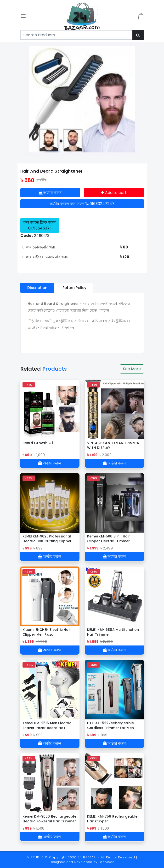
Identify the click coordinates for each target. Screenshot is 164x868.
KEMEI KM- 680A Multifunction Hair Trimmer (113, 632)
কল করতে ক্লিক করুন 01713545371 (40, 225)
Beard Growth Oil (38, 443)
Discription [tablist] (37, 288)
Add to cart (114, 193)
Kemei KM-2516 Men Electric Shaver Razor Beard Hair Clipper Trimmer (47, 725)
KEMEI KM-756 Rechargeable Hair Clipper (112, 819)
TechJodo (107, 862)
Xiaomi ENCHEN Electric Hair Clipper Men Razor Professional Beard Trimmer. (48, 632)
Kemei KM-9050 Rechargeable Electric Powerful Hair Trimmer (49, 819)
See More (132, 369)
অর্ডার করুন (50, 193)
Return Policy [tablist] (74, 288)
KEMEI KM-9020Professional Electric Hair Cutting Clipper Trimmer (47, 539)
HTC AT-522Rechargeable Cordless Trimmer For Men (111, 725)
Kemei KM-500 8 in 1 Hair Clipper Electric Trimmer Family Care (109, 539)
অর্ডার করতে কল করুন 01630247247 (82, 204)
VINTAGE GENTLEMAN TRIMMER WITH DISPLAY (113, 445)
